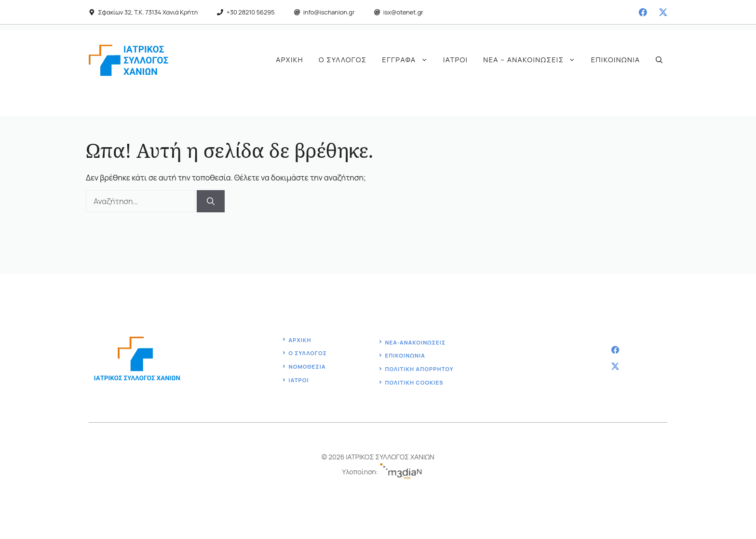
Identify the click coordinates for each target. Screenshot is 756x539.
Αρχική (290, 60)
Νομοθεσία (307, 366)
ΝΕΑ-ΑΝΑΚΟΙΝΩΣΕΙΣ (415, 342)
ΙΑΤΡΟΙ (299, 380)
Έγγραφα (409, 60)
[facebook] (643, 12)
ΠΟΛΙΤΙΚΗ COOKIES (414, 382)
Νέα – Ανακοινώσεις (533, 60)
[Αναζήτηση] (211, 201)
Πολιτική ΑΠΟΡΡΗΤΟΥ (419, 369)
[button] (659, 60)
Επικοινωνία (616, 60)
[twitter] (663, 12)
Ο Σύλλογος (343, 60)
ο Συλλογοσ (308, 353)
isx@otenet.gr (403, 12)
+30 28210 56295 (251, 12)
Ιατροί (455, 60)
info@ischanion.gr (329, 12)
